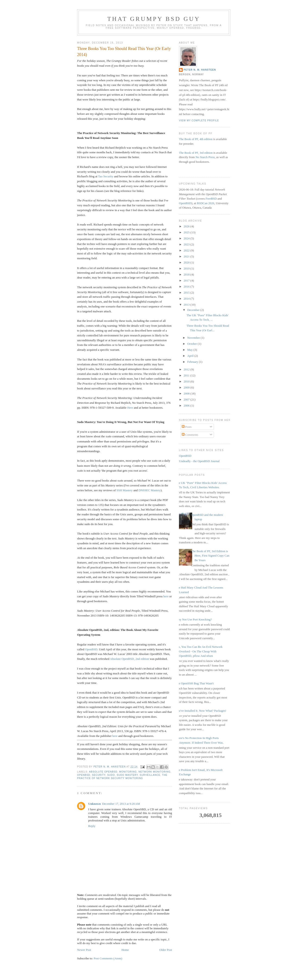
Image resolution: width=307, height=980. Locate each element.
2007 (187, 399)
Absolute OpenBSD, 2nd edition (130, 658)
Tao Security (106, 176)
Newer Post (84, 949)
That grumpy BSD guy (154, 19)
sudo (111, 774)
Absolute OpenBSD (103, 771)
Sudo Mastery (127, 774)
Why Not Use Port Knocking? (194, 619)
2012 (187, 369)
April (191, 356)
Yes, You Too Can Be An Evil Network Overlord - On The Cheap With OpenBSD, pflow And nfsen (199, 651)
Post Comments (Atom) (108, 957)
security (99, 774)
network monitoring (154, 771)
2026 (187, 226)
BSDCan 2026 (205, 203)
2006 (187, 405)
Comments (190, 435)
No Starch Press (205, 157)
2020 (187, 262)
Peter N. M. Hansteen (200, 70)
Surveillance (150, 774)
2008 (187, 393)
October (193, 344)
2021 (187, 256)
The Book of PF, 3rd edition (196, 153)
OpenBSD (91, 648)
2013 (187, 305)
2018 (187, 274)
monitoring (128, 771)
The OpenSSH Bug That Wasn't (195, 683)
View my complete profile (199, 121)
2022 (187, 250)
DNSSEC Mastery (150, 489)
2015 (187, 293)
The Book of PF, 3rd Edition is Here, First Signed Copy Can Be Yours (210, 556)
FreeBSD (211, 199)
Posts (187, 427)
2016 (187, 286)
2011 (187, 375)
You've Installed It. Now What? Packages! (201, 711)
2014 (187, 299)
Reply (92, 825)
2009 (187, 387)
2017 (187, 280)
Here (130, 408)
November (194, 338)
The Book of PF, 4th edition (196, 139)
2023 (187, 244)
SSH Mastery (125, 489)
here (166, 595)
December (194, 310)
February (193, 362)
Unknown (94, 803)
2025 (187, 232)
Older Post (166, 949)
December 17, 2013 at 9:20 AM (121, 803)
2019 (187, 268)
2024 (187, 238)
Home (125, 949)
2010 (187, 381)
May (190, 350)
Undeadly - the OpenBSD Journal (199, 461)
